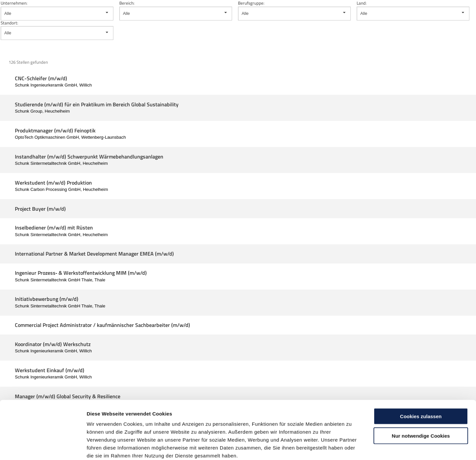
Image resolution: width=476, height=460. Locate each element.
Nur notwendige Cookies (421, 400)
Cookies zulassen (421, 381)
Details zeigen (352, 447)
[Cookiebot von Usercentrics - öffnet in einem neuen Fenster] (43, 447)
